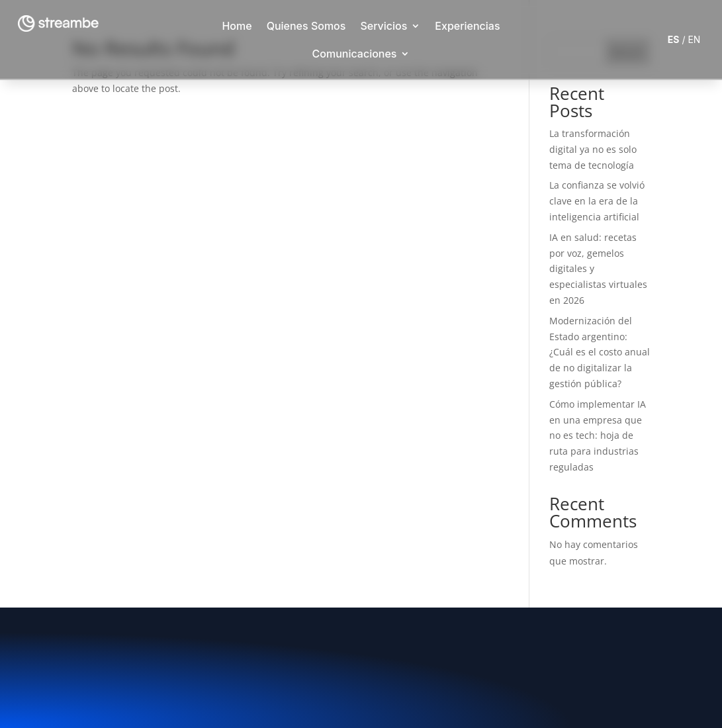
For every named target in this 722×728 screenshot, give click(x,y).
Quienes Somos (306, 26)
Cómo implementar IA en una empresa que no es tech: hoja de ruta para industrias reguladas (598, 435)
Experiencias (467, 26)
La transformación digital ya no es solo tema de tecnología (593, 149)
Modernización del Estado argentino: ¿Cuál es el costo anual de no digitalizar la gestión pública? (600, 352)
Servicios (384, 26)
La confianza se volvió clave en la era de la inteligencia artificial (597, 201)
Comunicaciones (355, 54)
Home (237, 26)
